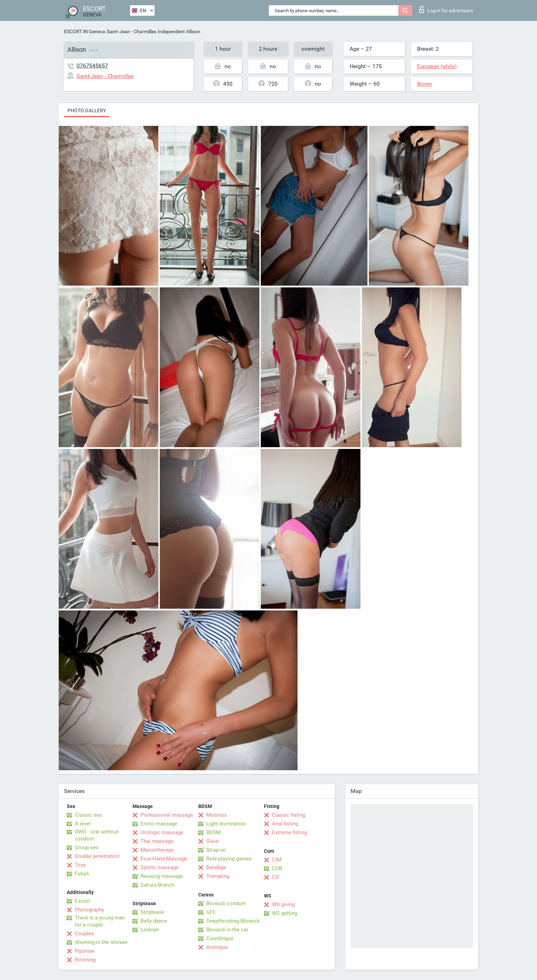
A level (83, 824)
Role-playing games (229, 859)
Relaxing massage (162, 876)
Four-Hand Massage (164, 859)
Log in (446, 9)
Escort (83, 901)
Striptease (152, 912)
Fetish (82, 874)
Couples (84, 933)
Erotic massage (159, 824)
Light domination (226, 824)
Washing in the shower (101, 942)
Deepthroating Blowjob (233, 921)
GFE (211, 912)
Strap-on (216, 850)
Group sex (87, 847)
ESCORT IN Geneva (85, 31)
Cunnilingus (220, 938)
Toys (80, 865)
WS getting (285, 913)
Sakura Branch (157, 885)
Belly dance (154, 921)
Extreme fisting (289, 832)
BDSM (213, 832)
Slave (213, 841)
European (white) (437, 66)
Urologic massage (162, 832)
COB (277, 868)
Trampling (218, 876)
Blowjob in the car (227, 930)
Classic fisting (289, 815)
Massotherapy (157, 850)
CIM (277, 860)
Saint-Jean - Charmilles (131, 31)
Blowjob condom (226, 903)
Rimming (85, 960)
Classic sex (88, 815)
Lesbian (150, 930)
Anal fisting (285, 824)
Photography (89, 910)
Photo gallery (87, 110)
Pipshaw (85, 951)
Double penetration (97, 856)
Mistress (217, 815)
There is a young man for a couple (100, 921)
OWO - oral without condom (97, 835)
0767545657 (92, 66)
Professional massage (167, 815)
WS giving (283, 904)
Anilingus (217, 947)
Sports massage (160, 867)
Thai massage (157, 841)
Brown (424, 84)
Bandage (216, 867)
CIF (276, 877)
